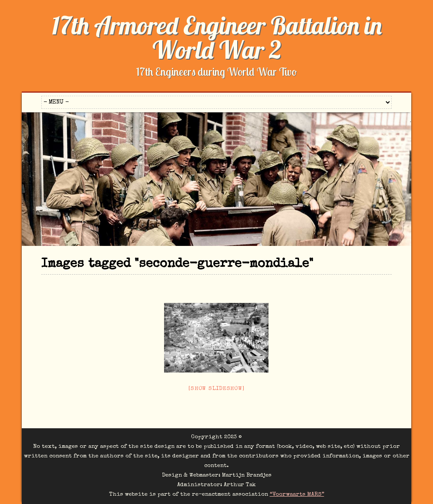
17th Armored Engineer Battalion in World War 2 (217, 37)
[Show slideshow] (216, 389)
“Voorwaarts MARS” (297, 495)
